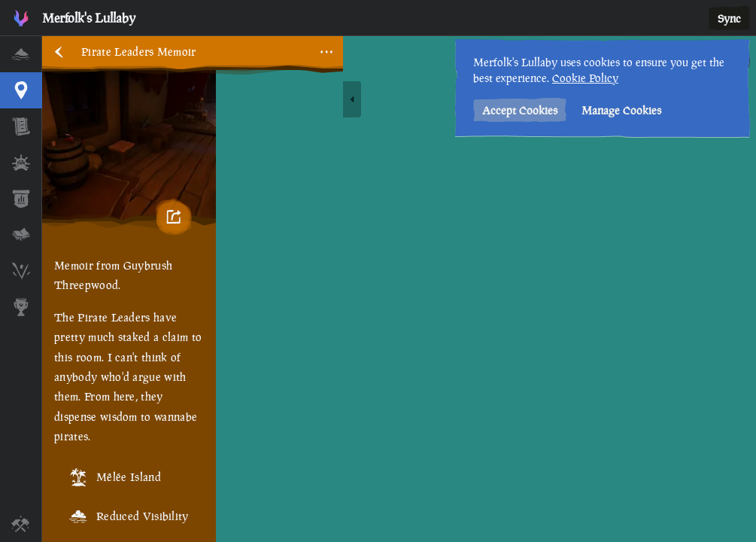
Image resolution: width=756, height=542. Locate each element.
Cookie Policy (585, 78)
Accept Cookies (520, 110)
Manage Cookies (621, 110)
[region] (399, 289)
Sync (729, 18)
